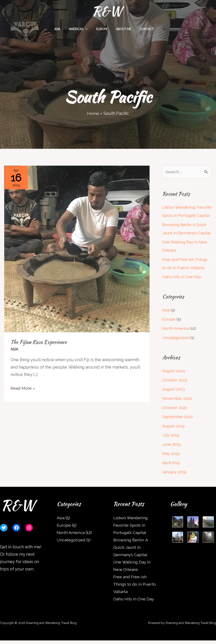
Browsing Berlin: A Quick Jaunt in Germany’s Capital (131, 551)
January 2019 (174, 476)
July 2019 (171, 440)
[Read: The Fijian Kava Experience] (77, 249)
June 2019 (172, 449)
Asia (15, 349)
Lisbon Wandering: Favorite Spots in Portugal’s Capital (179, 216)
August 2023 (174, 394)
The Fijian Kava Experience (39, 342)
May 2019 (171, 458)
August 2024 (174, 377)
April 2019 (171, 467)
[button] (158, 29)
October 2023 (175, 386)
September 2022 (178, 422)
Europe (169, 326)
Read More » (23, 388)
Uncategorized (176, 343)
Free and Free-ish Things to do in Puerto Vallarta (135, 588)
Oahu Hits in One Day (182, 284)
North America (176, 335)
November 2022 (177, 404)
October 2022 (175, 413)
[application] (88, 29)
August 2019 (174, 431)
